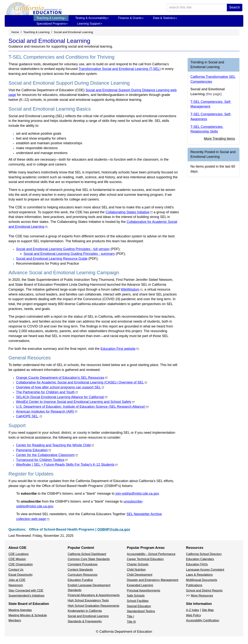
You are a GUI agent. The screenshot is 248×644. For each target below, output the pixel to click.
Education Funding (80, 580)
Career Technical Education (145, 559)
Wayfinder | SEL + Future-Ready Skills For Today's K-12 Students (67, 465)
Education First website (120, 349)
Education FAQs (197, 564)
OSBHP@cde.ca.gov (114, 529)
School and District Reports (204, 590)
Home (15, 32)
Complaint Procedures (83, 564)
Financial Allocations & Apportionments (94, 595)
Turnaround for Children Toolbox (42, 460)
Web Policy (194, 615)
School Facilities (138, 601)
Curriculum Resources (83, 575)
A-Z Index (193, 610)
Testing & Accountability (92, 18)
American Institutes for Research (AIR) (47, 412)
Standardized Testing (141, 611)
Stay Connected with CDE (26, 590)
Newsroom (16, 585)
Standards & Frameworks (85, 621)
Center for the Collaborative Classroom (47, 455)
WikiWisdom (132, 289)
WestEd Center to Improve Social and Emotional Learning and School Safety (75, 402)
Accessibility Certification (203, 620)
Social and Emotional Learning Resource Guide (57, 259)
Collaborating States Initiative (129, 212)
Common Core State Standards (89, 559)
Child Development (140, 575)
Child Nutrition (136, 570)
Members (15, 620)
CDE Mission (17, 559)
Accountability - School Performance (151, 554)
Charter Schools (138, 564)
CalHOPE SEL (29, 416)
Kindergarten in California (85, 611)
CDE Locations (19, 554)
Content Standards (80, 570)
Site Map (208, 610)
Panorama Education (33, 450)
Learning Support (90, 24)
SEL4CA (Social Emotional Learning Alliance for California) (62, 397)
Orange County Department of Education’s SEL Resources (62, 378)
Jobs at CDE (17, 580)
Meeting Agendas (20, 610)
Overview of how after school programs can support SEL (60, 387)
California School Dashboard (87, 554)
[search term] (197, 8)
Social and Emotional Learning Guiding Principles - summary (74, 254)
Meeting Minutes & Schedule (28, 615)
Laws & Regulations (199, 575)
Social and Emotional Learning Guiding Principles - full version (68, 249)
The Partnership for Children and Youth (47, 392)
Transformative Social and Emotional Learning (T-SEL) (120, 69)
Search (235, 7)
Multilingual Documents (202, 580)
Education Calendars (200, 559)
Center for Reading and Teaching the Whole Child (55, 445)
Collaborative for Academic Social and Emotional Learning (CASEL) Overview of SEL (82, 382)
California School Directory (204, 554)
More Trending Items (219, 139)
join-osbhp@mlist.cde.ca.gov (137, 494)
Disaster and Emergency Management (153, 580)
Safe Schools (136, 596)
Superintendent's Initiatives (26, 596)
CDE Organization (21, 564)
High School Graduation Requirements (93, 606)
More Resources (202, 596)
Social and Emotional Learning (88, 616)
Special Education (139, 606)
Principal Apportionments (144, 590)
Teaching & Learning (51, 18)
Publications (194, 585)
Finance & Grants (131, 18)
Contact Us (16, 570)
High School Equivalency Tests (88, 600)
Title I (131, 616)
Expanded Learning (140, 585)
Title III (131, 622)
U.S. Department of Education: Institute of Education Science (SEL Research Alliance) (82, 407)
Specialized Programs (52, 24)
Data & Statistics (165, 18)
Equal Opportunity (21, 575)
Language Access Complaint (205, 570)
